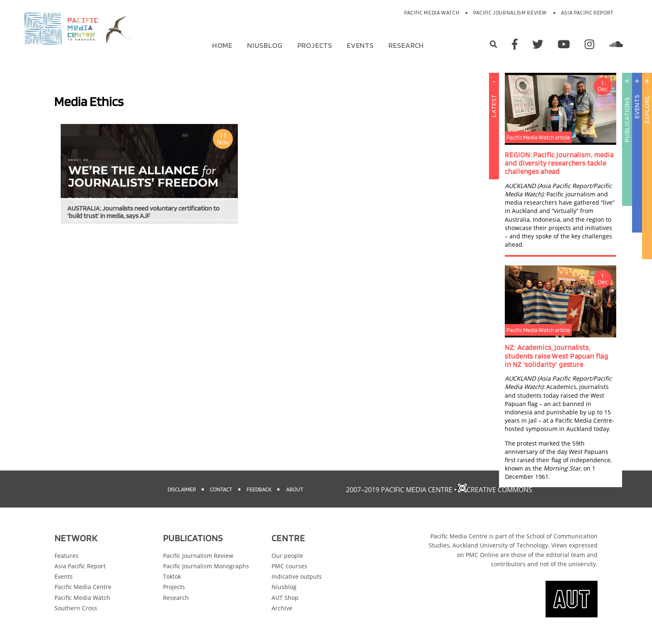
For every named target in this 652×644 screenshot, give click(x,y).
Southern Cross (76, 608)
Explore (647, 110)
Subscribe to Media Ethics (57, 236)
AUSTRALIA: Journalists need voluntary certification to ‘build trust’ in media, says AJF (143, 212)
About (295, 489)
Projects (315, 45)
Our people (287, 556)
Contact (221, 489)
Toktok (172, 576)
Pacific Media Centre (83, 587)
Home (222, 45)
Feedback (259, 489)
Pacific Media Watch (432, 13)
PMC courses (289, 566)
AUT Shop (285, 598)
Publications (627, 120)
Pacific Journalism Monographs (206, 566)
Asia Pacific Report (587, 13)
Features (67, 556)
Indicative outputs (297, 576)
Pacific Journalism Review (510, 13)
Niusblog (265, 45)
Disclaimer (182, 489)
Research (406, 45)
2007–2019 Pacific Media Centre (399, 490)
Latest (494, 157)
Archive (282, 608)
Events (360, 45)
